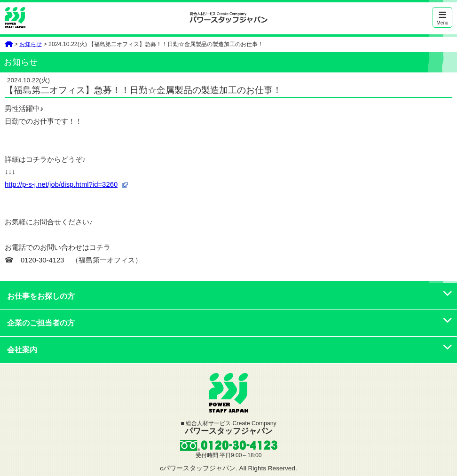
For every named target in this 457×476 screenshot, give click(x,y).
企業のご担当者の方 (230, 323)
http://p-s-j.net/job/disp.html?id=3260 (61, 184)
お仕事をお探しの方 (230, 296)
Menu (442, 18)
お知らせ (31, 44)
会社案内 (230, 350)
